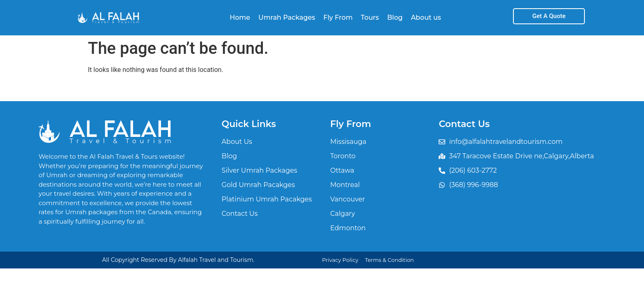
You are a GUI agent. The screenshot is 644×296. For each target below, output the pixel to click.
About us (426, 17)
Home (240, 17)
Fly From (338, 17)
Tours (370, 17)
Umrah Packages (287, 17)
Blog (395, 17)
